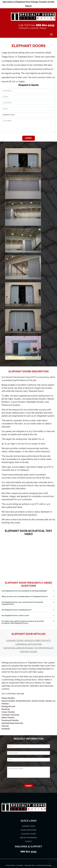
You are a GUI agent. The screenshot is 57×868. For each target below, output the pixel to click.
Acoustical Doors (29, 834)
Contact (28, 841)
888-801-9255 (45, 25)
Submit (29, 138)
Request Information (28, 838)
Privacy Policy (10, 865)
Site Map (20, 865)
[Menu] (51, 34)
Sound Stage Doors (29, 830)
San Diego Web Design (44, 865)
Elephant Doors (28, 826)
